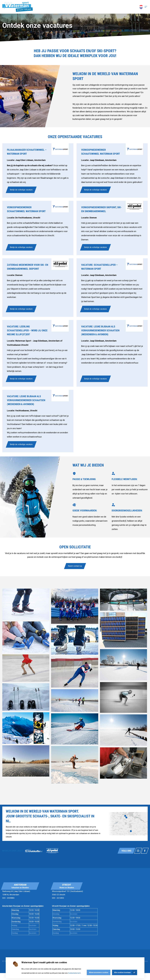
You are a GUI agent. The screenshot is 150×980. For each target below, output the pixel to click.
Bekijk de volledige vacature (21, 190)
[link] (38, 170)
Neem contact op (75, 566)
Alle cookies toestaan (122, 972)
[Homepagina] (18, 7)
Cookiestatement (74, 973)
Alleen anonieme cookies (99, 972)
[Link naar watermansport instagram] (138, 851)
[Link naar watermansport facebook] (145, 851)
